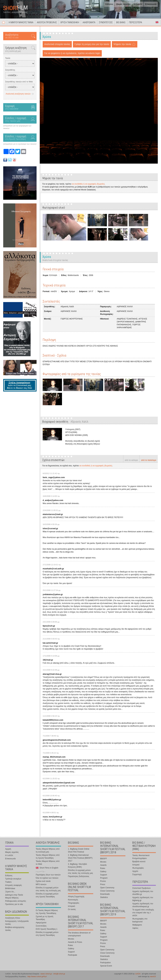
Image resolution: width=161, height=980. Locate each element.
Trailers (8, 882)
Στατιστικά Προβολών (141, 888)
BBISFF (104, 859)
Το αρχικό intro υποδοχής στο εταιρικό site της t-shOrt (143, 913)
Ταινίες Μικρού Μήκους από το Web (48, 863)
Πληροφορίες (74, 903)
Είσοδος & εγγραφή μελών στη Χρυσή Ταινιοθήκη (47, 895)
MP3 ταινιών (41, 884)
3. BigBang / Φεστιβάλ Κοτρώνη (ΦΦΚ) (77, 866)
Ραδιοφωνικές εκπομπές (16, 901)
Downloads (105, 894)
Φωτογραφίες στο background (140, 920)
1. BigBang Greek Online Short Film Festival (79, 850)
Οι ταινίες (72, 909)
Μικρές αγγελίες (124, 4)
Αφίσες (135, 928)
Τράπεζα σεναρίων (13, 879)
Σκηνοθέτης (10, 70)
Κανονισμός (73, 900)
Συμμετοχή (137, 874)
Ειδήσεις (109, 4)
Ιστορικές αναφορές (14, 885)
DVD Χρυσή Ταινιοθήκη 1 (47, 929)
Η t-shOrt (138, 4)
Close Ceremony (107, 891)
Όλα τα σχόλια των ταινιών (47, 878)
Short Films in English (157, 22)
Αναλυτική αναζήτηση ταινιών (18, 94)
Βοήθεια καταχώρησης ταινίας (15, 929)
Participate (73, 955)
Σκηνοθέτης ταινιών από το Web (19, 82)
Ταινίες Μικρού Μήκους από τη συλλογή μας (48, 850)
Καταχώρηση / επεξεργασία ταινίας (17, 923)
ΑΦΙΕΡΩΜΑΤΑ (89, 22)
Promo (103, 881)
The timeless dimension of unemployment (79, 934)
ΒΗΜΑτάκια (10, 888)
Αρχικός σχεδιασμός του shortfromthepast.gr (143, 905)
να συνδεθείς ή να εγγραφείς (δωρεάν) (88, 184)
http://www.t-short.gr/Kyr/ (37, 976)
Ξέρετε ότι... (10, 892)
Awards (103, 865)
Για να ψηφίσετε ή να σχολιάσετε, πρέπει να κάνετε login (72, 53)
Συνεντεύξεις (41, 926)
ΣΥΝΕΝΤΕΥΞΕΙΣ (106, 22)
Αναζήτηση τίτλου (13, 918)
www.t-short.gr (46, 974)
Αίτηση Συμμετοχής (76, 897)
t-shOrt (138, 974)
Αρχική (4, 22)
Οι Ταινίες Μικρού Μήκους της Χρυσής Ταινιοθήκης (47, 912)
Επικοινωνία (151, 4)
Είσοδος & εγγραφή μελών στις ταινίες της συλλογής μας (48, 889)
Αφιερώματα (41, 923)
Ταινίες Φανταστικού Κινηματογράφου (141, 857)
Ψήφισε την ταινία (122, 44)
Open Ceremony (107, 888)
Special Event (106, 966)
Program (104, 878)
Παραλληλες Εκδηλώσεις (79, 876)
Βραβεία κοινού (139, 862)
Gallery (71, 949)
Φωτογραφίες (138, 868)
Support (71, 952)
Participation (105, 963)
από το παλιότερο (149, 460)
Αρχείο (135, 871)
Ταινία (8, 58)
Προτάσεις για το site (14, 904)
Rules (70, 945)
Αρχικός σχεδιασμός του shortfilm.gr (143, 893)
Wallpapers (137, 925)
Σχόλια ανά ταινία (43, 881)
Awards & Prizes (75, 942)
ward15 (153, 976)
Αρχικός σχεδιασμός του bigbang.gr (143, 899)
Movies (71, 939)
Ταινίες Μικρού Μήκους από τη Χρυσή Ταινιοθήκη (48, 857)
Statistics (104, 897)
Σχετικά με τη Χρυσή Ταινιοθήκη (44, 918)
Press (103, 884)
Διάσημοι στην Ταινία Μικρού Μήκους (14, 896)
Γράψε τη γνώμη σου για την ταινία (92, 44)
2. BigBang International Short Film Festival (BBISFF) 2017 (80, 858)
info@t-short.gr (59, 974)
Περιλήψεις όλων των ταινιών (48, 875)
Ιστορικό (71, 906)
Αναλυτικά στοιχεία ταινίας (57, 44)
